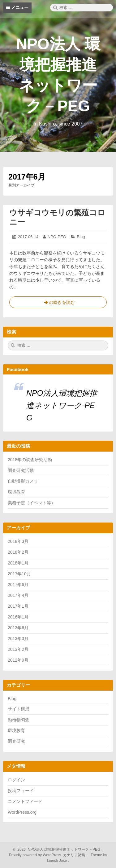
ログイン (16, 780)
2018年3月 (18, 541)
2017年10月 (19, 574)
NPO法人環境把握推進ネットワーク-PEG (62, 405)
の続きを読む (58, 304)
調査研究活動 (21, 470)
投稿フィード (21, 791)
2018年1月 (18, 563)
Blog (81, 237)
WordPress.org (22, 812)
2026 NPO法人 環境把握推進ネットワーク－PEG (58, 849)
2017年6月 (18, 585)
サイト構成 (19, 709)
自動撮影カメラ (23, 481)
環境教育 (16, 492)
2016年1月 (18, 617)
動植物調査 (19, 720)
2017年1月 (18, 606)
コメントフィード (25, 801)
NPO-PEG (57, 237)
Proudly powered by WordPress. (36, 855)
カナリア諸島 (75, 855)
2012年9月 (18, 660)
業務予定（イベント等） (32, 503)
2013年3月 (18, 639)
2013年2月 (18, 649)
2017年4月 (18, 595)
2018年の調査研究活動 (30, 460)
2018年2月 (18, 552)
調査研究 (16, 741)
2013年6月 (18, 628)
